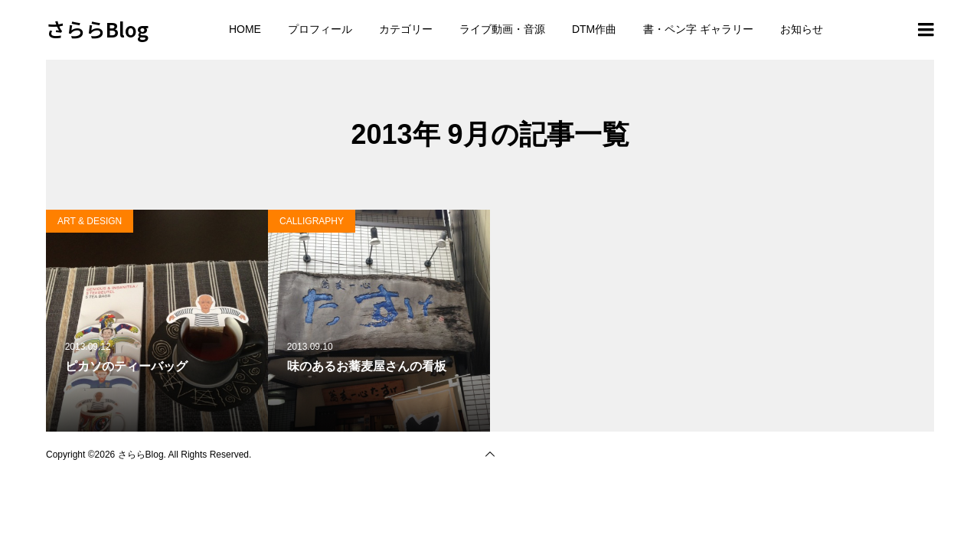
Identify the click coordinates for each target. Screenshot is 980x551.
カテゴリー (406, 29)
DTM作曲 (594, 29)
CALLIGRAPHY (312, 221)
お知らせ (802, 29)
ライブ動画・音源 (502, 29)
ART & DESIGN (90, 221)
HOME (245, 29)
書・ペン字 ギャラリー (698, 29)
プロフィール (320, 29)
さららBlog (97, 29)
